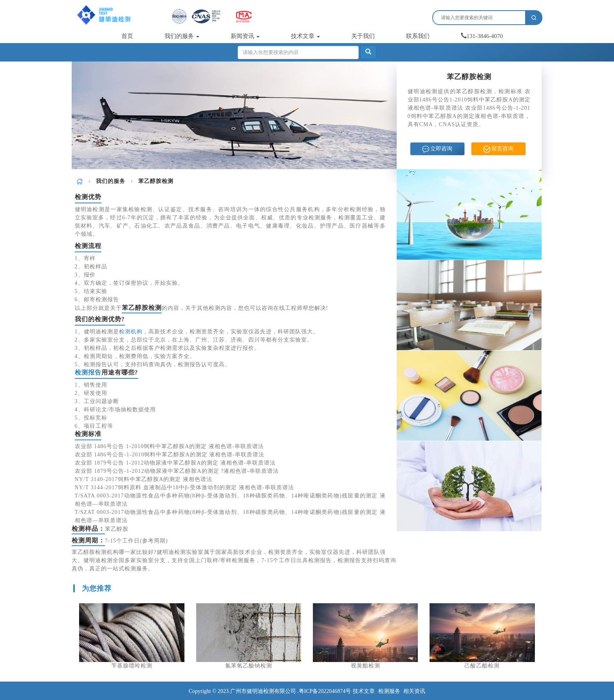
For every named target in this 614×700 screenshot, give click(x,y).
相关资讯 (414, 691)
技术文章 (305, 36)
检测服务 (389, 691)
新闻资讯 (245, 36)
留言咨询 (498, 149)
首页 (127, 36)
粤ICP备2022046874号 (325, 691)
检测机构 (131, 332)
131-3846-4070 (482, 36)
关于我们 (363, 36)
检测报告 (88, 372)
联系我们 (418, 36)
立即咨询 (437, 149)
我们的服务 (182, 36)
